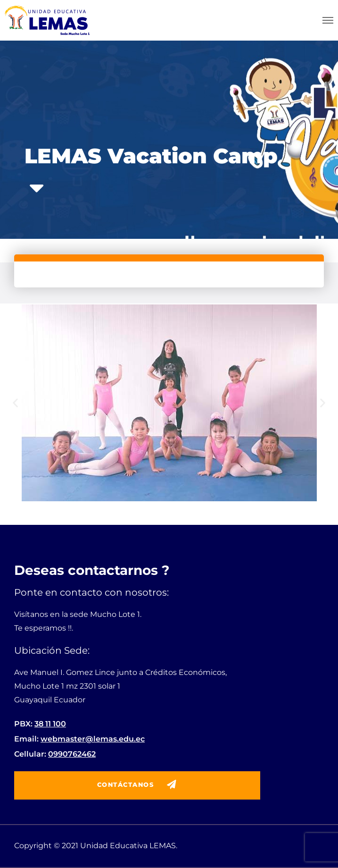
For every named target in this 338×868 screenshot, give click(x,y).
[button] (15, 403)
